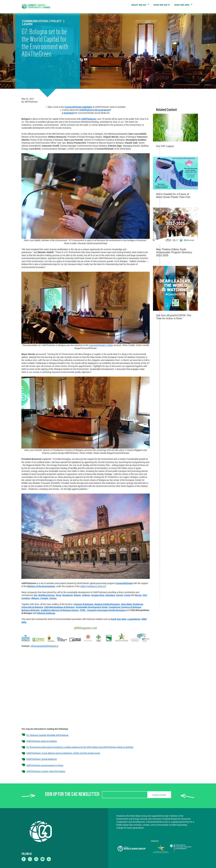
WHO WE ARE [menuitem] (182, 6)
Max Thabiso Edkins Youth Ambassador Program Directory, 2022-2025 (174, 252)
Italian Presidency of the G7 (93, 586)
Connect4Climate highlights (78, 107)
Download (69, 113)
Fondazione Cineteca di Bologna (125, 607)
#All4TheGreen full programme (95, 110)
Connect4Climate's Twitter (101, 345)
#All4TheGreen (89, 119)
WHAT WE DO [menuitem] (139, 6)
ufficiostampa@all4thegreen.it (44, 646)
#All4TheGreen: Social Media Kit (41, 759)
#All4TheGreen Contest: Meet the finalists (46, 771)
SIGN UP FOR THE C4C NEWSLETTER (72, 795)
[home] (37, 6)
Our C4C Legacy (165, 146)
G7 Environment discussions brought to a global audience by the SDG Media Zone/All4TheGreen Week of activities (80, 747)
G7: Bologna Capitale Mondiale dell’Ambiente (47, 735)
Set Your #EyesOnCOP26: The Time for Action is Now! (174, 317)
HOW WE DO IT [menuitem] (162, 5)
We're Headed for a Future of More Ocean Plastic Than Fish (173, 196)
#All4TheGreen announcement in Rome (45, 765)
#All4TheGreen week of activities (42, 741)
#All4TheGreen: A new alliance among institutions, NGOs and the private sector (63, 753)
